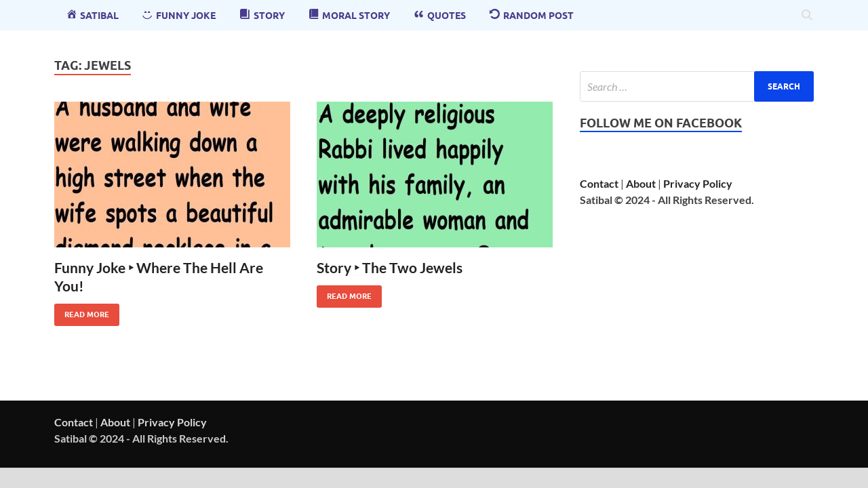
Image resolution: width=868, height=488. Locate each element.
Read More (82, 311)
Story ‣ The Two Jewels (390, 267)
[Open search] (807, 16)
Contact (599, 183)
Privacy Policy (698, 183)
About (641, 183)
